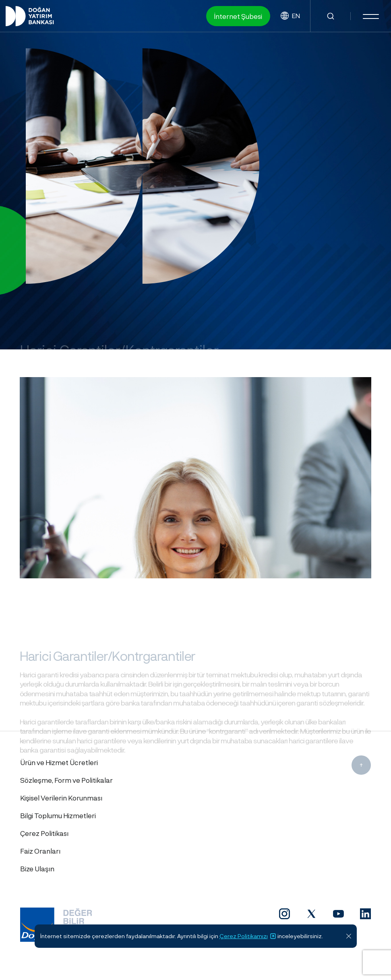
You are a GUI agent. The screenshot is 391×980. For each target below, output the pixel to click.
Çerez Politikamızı (248, 936)
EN (290, 16)
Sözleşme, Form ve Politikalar (66, 780)
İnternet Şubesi (238, 16)
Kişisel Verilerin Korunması (61, 798)
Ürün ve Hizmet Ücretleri (59, 762)
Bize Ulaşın (37, 869)
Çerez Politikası (44, 833)
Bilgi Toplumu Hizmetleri (58, 815)
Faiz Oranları (40, 851)
